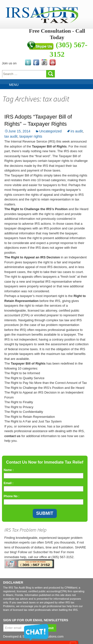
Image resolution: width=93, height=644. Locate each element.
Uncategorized (50, 131)
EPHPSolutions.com (49, 636)
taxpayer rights (31, 136)
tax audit (11, 136)
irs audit (77, 131)
